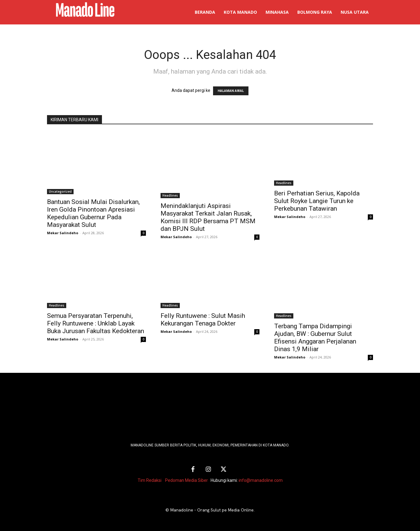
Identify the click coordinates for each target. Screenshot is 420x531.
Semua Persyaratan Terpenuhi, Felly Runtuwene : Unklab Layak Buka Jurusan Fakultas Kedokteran (96, 323)
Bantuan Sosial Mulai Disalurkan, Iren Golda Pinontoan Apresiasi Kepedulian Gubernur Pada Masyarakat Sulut (93, 213)
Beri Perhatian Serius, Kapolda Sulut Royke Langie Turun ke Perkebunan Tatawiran (317, 201)
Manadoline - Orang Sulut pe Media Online (212, 510)
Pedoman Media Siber (186, 480)
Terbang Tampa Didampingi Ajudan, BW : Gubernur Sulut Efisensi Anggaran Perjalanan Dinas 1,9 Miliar (315, 338)
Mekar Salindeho (63, 233)
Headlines (170, 195)
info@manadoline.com (261, 480)
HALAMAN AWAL (231, 91)
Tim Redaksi (150, 480)
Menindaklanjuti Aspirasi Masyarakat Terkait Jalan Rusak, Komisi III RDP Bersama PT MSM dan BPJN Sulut (208, 217)
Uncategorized (60, 191)
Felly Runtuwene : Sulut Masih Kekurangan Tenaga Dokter (203, 320)
